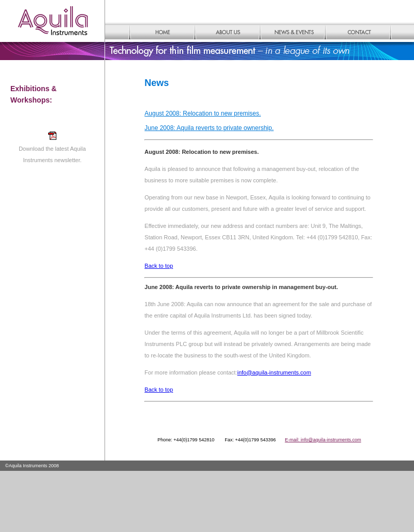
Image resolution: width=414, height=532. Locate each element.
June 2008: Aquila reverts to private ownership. (209, 128)
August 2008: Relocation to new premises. (203, 113)
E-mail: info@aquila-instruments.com (323, 440)
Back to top (159, 266)
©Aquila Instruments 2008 (32, 466)
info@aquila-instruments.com (274, 372)
